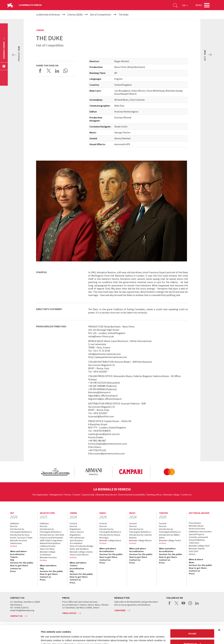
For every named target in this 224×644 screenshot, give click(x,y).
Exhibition (15, 523)
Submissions (16, 543)
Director (14, 526)
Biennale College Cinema (81, 552)
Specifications (76, 540)
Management (56, 495)
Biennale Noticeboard (107, 495)
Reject (192, 636)
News (192, 562)
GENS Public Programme (51, 540)
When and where (18, 551)
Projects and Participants (51, 538)
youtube (183, 605)
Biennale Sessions (19, 540)
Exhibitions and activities (200, 532)
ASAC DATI (194, 551)
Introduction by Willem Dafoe (169, 536)
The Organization (40, 495)
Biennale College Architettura (48, 553)
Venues (77, 495)
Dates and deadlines (79, 549)
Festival (73, 523)
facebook (170, 605)
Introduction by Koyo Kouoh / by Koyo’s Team (21, 536)
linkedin (197, 605)
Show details (48, 634)
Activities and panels (198, 537)
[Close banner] (219, 612)
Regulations (75, 529)
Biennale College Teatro (170, 540)
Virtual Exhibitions (197, 540)
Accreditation (17, 554)
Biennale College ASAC (199, 546)
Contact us (187, 495)
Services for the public (22, 563)
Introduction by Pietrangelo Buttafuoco (21, 530)
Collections (194, 543)
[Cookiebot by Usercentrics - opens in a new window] (20, 638)
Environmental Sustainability (132, 495)
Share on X (49, 71)
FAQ (12, 560)
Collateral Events (48, 546)
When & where (196, 559)
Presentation (195, 523)
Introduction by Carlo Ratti (52, 535)
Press (13, 571)
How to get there (19, 565)
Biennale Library (196, 526)
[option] (55, 472)
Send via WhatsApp (65, 71)
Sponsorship (89, 495)
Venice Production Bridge (82, 546)
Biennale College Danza (110, 540)
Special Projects (196, 534)
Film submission (77, 538)
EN (185, 5)
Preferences (192, 626)
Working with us (154, 495)
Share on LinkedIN (57, 71)
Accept (192, 615)
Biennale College (172, 495)
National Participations (50, 543)
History (68, 495)
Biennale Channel (197, 549)
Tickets (14, 557)
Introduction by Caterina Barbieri (140, 536)
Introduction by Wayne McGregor (110, 536)
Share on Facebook (40, 71)
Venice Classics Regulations (77, 533)
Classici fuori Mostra (79, 555)
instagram (190, 605)
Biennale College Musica (140, 540)
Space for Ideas (47, 549)
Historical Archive (197, 529)
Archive (14, 546)
